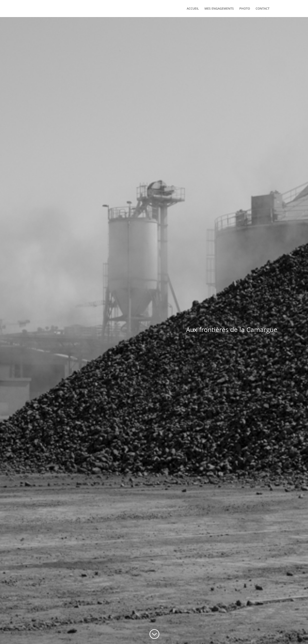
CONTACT (263, 9)
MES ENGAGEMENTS (219, 9)
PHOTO (245, 9)
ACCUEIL (193, 9)
